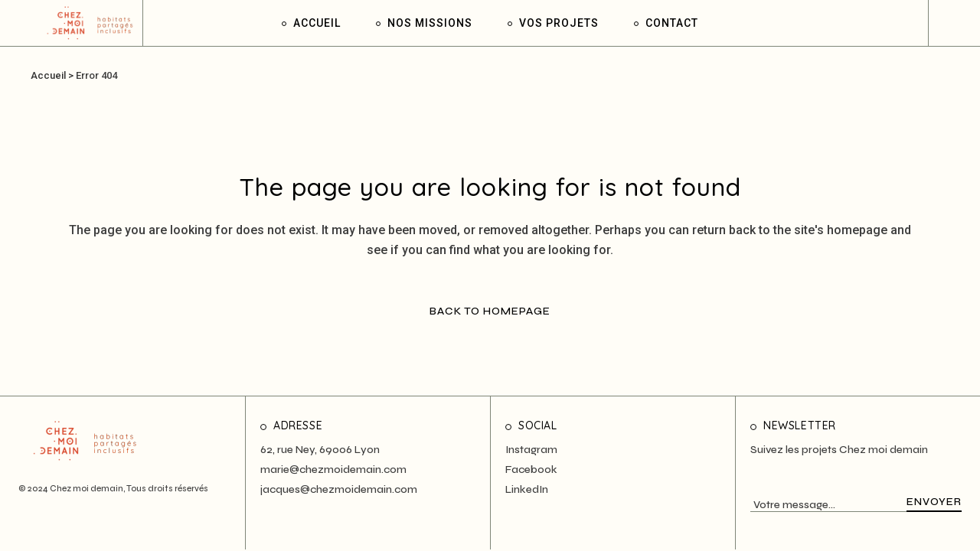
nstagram (533, 450)
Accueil (48, 75)
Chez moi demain (87, 489)
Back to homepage (490, 311)
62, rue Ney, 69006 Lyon (320, 450)
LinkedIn (527, 489)
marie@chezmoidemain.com (333, 469)
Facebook (531, 469)
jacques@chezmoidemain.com (339, 489)
